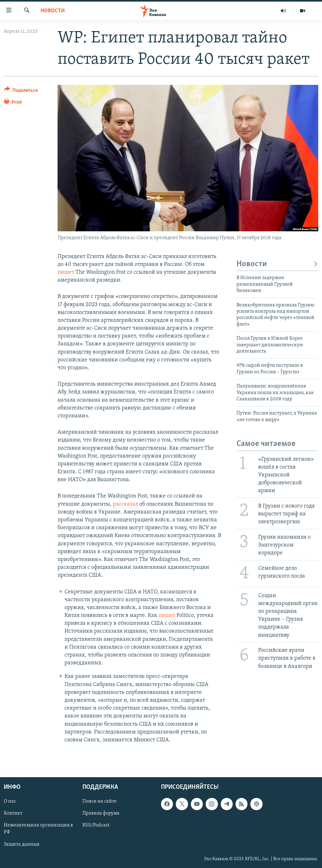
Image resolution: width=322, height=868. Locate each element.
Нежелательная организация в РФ (38, 829)
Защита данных (22, 844)
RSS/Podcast (96, 826)
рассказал (126, 504)
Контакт (13, 813)
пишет (67, 272)
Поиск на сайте (100, 801)
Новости (53, 11)
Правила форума (101, 813)
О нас (10, 801)
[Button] (21, 91)
